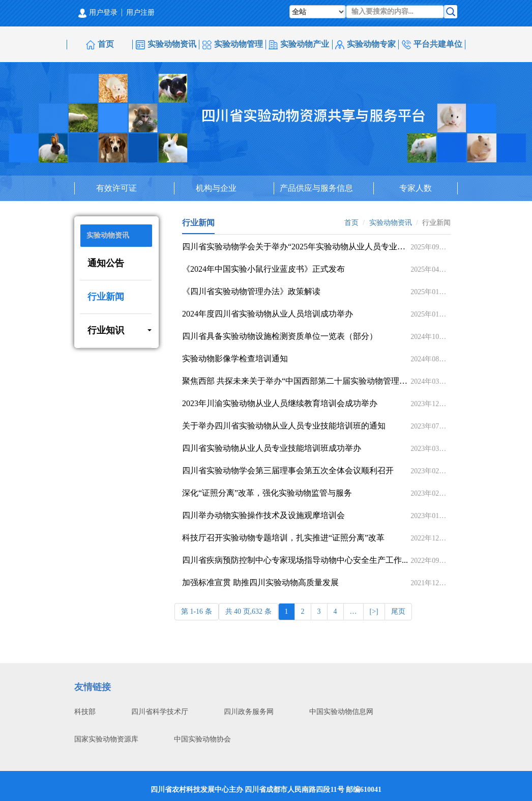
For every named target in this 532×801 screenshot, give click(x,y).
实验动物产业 (299, 45)
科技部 (85, 712)
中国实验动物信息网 (341, 712)
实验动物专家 (365, 45)
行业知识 (120, 330)
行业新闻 (106, 297)
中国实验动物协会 (202, 739)
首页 (100, 45)
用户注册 (140, 12)
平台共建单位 (432, 45)
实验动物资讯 (166, 45)
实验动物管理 (233, 45)
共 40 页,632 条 (248, 611)
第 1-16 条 (197, 611)
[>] (374, 611)
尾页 (398, 611)
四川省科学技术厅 (160, 712)
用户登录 (98, 12)
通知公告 (106, 263)
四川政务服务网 (249, 712)
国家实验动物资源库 (106, 739)
